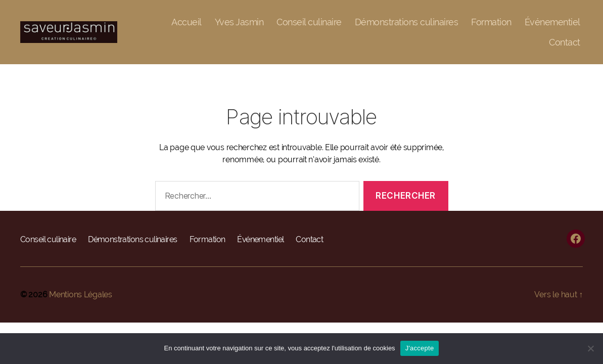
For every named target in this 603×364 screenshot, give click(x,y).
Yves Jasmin (239, 22)
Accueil (187, 22)
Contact (565, 42)
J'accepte (420, 348)
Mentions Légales (81, 294)
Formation (491, 22)
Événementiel (552, 22)
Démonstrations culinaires (407, 22)
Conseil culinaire (309, 22)
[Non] (590, 348)
